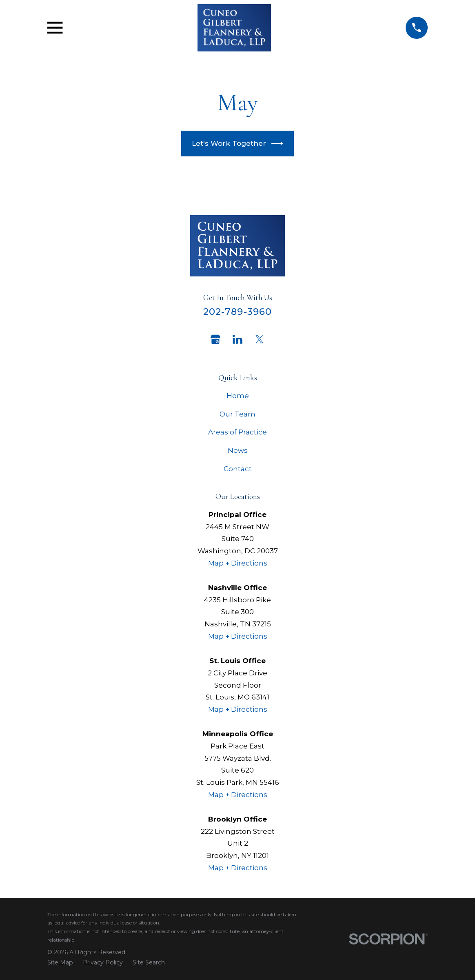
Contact (238, 469)
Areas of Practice (237, 432)
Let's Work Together (238, 144)
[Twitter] (260, 339)
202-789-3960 (238, 312)
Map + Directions (238, 563)
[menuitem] (60, 963)
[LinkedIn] (237, 339)
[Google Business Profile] (215, 339)
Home (238, 396)
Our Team (237, 414)
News (238, 450)
